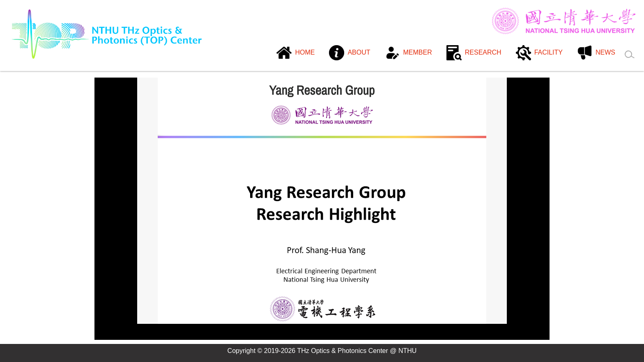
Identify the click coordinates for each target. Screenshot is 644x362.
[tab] (296, 336)
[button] (350, 53)
